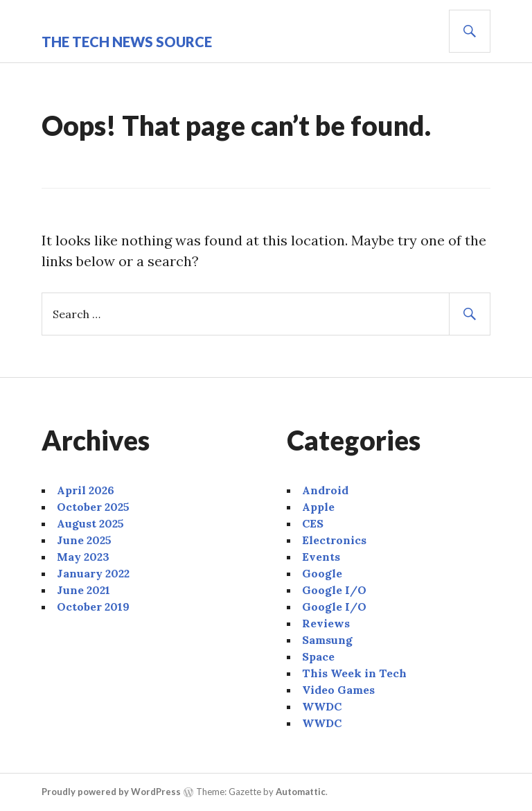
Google (322, 573)
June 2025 (84, 540)
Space (318, 656)
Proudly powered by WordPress (111, 792)
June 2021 (83, 590)
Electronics (334, 540)
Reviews (326, 623)
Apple (318, 507)
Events (321, 557)
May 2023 (83, 557)
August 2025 (90, 523)
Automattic (301, 792)
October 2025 (93, 507)
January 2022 (93, 573)
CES (313, 523)
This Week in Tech (354, 673)
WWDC (322, 706)
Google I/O (334, 590)
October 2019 (93, 607)
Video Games (338, 690)
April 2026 (86, 490)
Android (325, 490)
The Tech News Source (127, 42)
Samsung (327, 640)
